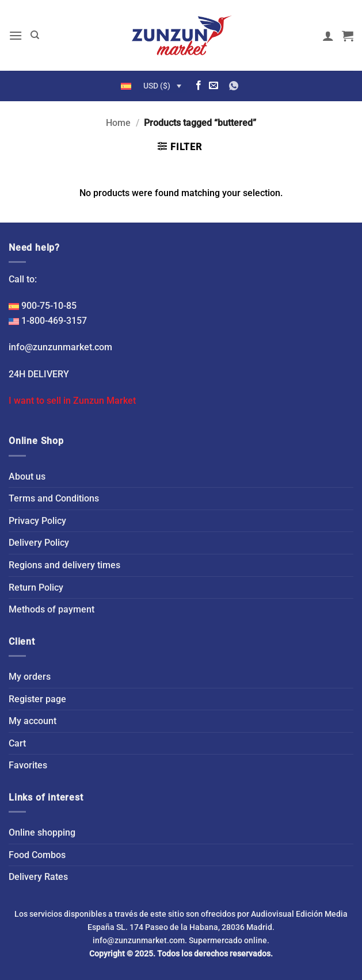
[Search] (35, 35)
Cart (17, 743)
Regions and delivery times (64, 565)
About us (27, 476)
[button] (16, 35)
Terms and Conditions (54, 498)
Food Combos (37, 855)
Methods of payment (52, 609)
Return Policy (36, 587)
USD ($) (157, 86)
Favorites (28, 765)
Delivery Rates (38, 877)
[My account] (328, 36)
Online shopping (42, 832)
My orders (30, 677)
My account (33, 721)
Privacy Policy (37, 521)
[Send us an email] (214, 86)
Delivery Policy (39, 543)
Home (118, 123)
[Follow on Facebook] (199, 86)
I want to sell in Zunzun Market (72, 401)
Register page (37, 699)
